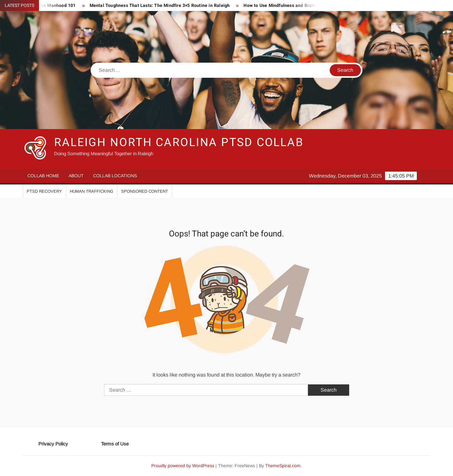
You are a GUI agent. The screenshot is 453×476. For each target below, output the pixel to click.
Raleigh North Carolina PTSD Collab (179, 142)
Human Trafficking (92, 191)
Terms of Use (115, 444)
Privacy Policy (53, 444)
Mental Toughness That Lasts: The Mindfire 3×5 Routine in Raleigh (162, 6)
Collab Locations (115, 176)
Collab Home (43, 176)
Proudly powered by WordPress (183, 466)
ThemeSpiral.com (283, 466)
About (76, 176)
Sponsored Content (145, 191)
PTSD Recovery (44, 191)
